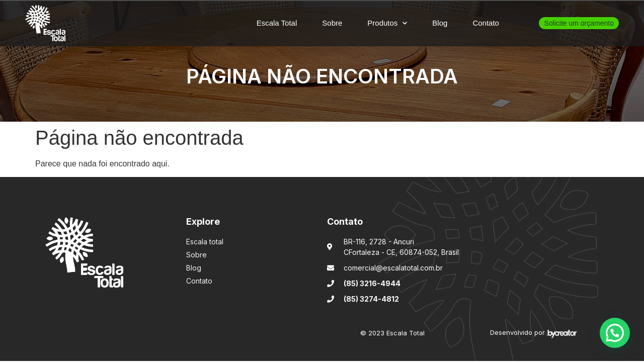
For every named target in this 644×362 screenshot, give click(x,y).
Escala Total (277, 23)
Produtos (387, 23)
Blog (440, 23)
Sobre (332, 23)
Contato (486, 23)
